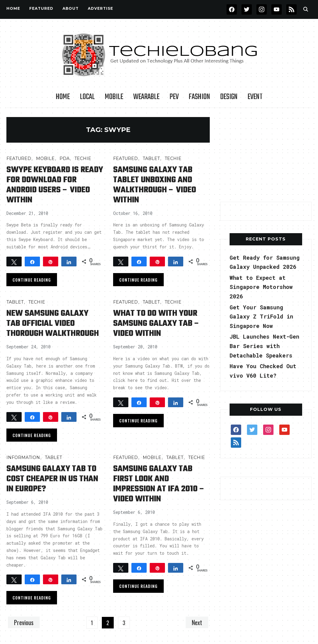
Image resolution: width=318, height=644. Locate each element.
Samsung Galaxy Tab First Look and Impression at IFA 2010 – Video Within (159, 484)
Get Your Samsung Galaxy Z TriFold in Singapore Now (261, 317)
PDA (64, 158)
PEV (174, 97)
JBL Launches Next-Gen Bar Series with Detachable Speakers (264, 346)
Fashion (199, 97)
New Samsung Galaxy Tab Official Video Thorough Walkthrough (53, 324)
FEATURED (41, 8)
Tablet (151, 158)
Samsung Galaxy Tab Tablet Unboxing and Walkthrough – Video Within (155, 185)
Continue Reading (32, 280)
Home (13, 8)
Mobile (114, 97)
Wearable (146, 97)
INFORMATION (23, 457)
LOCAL (87, 97)
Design (229, 97)
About (71, 8)
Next (197, 622)
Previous (24, 622)
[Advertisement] (266, 155)
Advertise (100, 8)
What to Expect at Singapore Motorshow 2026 (261, 287)
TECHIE (83, 158)
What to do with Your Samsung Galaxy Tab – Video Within (156, 324)
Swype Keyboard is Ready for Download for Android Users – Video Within (55, 185)
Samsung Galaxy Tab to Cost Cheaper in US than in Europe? (52, 479)
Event (255, 97)
